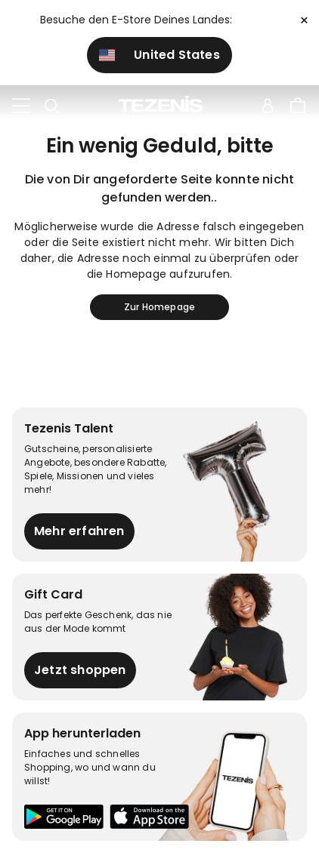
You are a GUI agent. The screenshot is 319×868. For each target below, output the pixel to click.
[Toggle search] (51, 106)
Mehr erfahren (79, 531)
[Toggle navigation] (21, 106)
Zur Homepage (159, 307)
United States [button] (159, 55)
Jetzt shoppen (80, 670)
